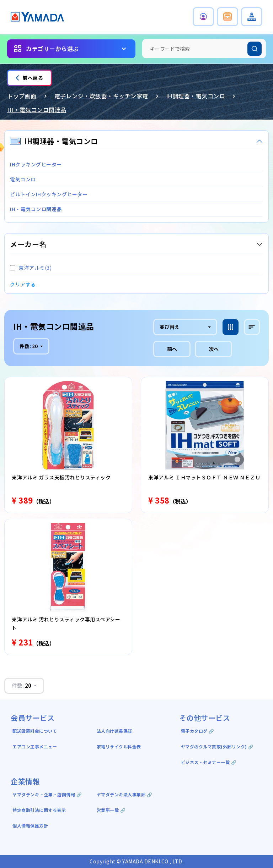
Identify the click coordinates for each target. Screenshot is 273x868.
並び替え (170, 327)
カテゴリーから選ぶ (52, 49)
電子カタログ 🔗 (198, 731)
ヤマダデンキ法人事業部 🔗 (125, 794)
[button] (203, 17)
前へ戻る (30, 78)
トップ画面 (22, 96)
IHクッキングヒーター (36, 164)
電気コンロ (23, 179)
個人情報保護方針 (30, 826)
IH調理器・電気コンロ (196, 96)
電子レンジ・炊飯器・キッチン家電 (101, 96)
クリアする (23, 284)
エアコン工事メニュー (35, 746)
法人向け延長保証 (114, 731)
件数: (29, 346)
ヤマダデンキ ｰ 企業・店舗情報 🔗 (47, 794)
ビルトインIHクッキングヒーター (49, 194)
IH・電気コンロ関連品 (37, 110)
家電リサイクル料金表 (119, 746)
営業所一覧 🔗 (111, 810)
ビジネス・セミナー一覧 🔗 (209, 762)
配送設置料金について (35, 731)
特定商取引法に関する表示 (39, 810)
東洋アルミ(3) (31, 268)
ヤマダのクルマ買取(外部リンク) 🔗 (217, 746)
